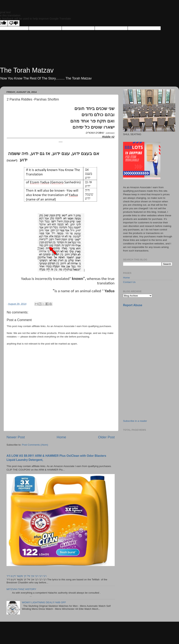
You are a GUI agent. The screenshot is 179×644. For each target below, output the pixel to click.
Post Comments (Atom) (35, 445)
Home (61, 437)
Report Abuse (133, 305)
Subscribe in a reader (135, 421)
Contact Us (129, 282)
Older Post (106, 437)
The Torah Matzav (27, 70)
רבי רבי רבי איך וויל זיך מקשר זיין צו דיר (26, 576)
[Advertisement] (151, 336)
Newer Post (16, 437)
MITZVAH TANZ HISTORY (21, 589)
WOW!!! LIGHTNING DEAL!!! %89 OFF (44, 602)
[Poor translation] (14, 23)
